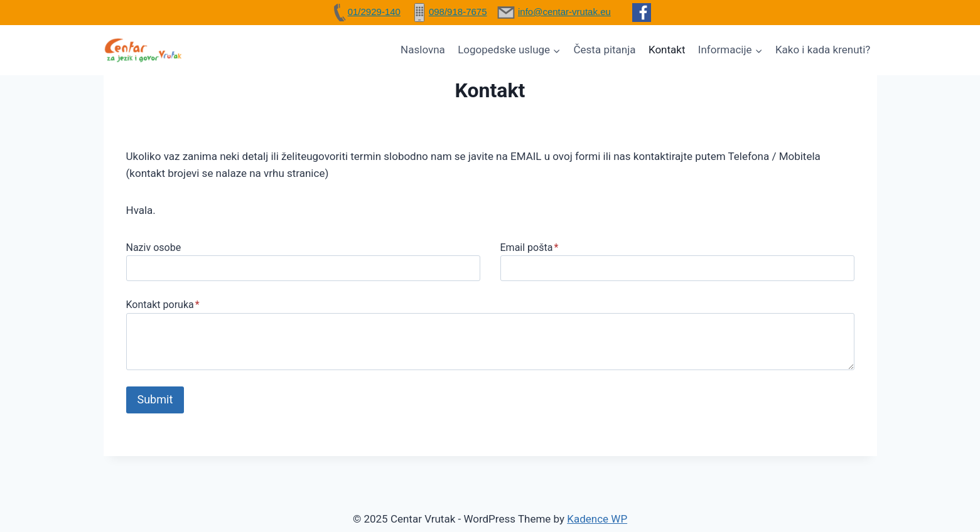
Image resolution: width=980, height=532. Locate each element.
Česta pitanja (605, 50)
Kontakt (667, 50)
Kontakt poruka (163, 305)
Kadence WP (597, 519)
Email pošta (530, 247)
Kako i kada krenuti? (823, 50)
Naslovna (423, 50)
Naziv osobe (154, 247)
